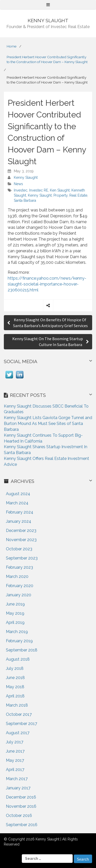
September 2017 (22, 724)
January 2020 (19, 595)
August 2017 (18, 733)
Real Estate (78, 195)
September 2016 (22, 825)
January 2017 (18, 788)
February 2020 (20, 586)
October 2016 (19, 816)
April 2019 (15, 622)
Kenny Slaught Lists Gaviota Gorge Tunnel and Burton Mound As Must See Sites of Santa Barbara (48, 424)
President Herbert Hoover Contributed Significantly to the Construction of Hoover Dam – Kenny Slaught (47, 59)
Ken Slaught (60, 190)
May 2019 (15, 613)
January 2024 (19, 521)
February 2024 (20, 512)
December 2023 (21, 531)
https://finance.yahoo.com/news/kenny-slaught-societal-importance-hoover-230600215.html (47, 284)
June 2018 (15, 678)
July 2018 (15, 668)
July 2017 (15, 742)
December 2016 (21, 797)
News (18, 184)
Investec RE (39, 190)
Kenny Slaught (26, 177)
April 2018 (15, 696)
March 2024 (17, 503)
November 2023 (21, 540)
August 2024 (18, 494)
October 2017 (19, 714)
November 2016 (21, 806)
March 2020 (17, 576)
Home (12, 46)
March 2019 (17, 632)
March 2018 (17, 705)
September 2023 (22, 558)
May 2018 (15, 687)
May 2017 (15, 760)
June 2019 (15, 604)
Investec (21, 190)
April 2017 (15, 770)
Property (61, 195)
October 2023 (19, 549)
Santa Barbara (25, 200)
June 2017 (15, 751)
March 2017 (17, 779)
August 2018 (18, 659)
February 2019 (19, 641)
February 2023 (19, 567)
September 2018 (22, 650)
